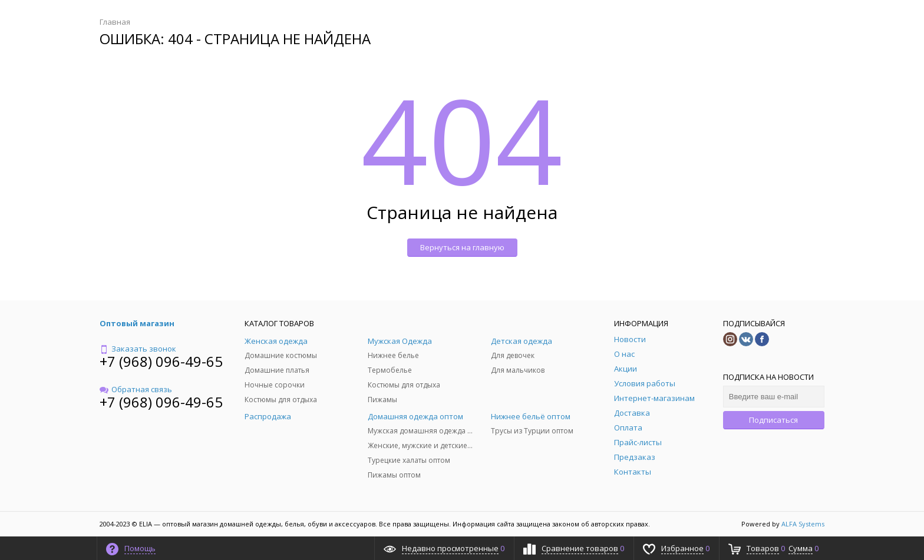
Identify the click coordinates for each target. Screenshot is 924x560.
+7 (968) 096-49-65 (161, 361)
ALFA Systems (803, 524)
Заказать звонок (138, 349)
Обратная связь (136, 389)
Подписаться (773, 420)
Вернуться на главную (462, 247)
